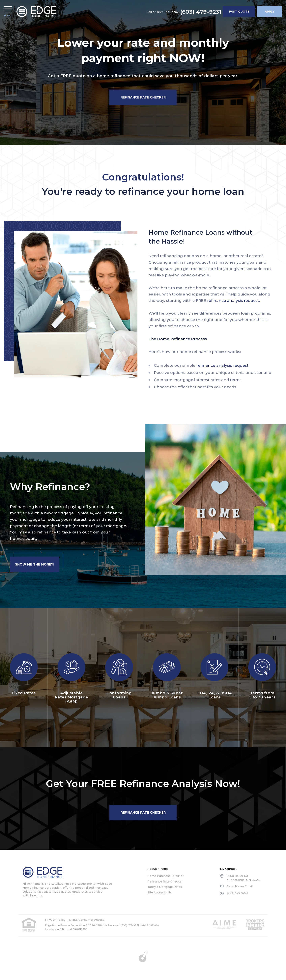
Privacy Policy (55, 920)
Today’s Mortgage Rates (165, 887)
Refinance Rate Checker (165, 882)
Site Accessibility (159, 892)
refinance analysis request (222, 365)
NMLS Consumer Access (87, 920)
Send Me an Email (240, 886)
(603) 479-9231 (201, 12)
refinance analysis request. (234, 301)
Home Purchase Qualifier (165, 876)
